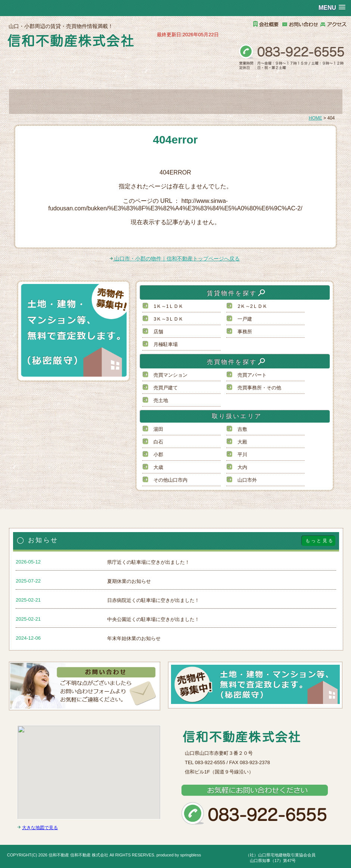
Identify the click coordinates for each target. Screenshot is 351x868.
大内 (242, 467)
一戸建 (245, 319)
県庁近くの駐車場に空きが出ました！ (148, 562)
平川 (242, 455)
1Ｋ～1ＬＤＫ (168, 306)
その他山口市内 (170, 480)
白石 (158, 442)
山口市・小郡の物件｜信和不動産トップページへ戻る (175, 259)
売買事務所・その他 (259, 388)
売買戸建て (166, 388)
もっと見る (320, 541)
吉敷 (242, 429)
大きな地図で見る (40, 828)
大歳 (158, 467)
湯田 (158, 429)
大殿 (242, 442)
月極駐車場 (166, 344)
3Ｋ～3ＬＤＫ (168, 319)
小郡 (158, 455)
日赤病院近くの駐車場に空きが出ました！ (153, 600)
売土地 (161, 400)
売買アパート (252, 375)
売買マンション (170, 375)
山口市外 (247, 480)
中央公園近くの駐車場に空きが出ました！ (153, 619)
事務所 (245, 332)
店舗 (158, 332)
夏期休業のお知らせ (129, 581)
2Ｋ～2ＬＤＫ (252, 306)
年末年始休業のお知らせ (134, 638)
